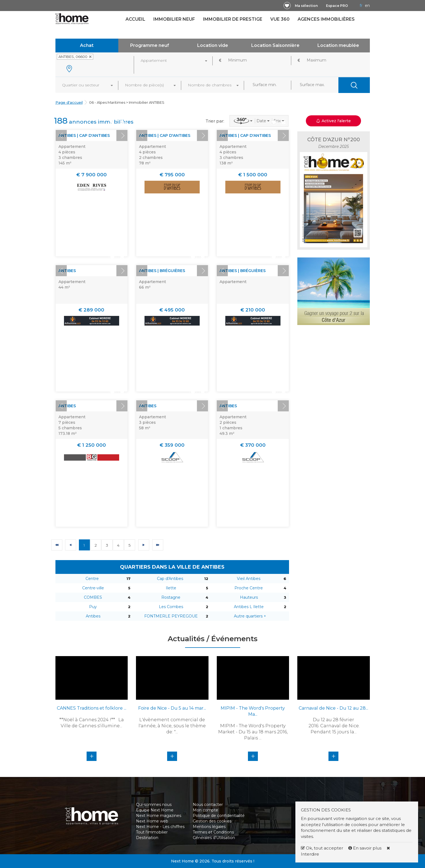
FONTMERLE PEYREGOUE (171, 616)
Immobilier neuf (174, 19)
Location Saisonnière (275, 45)
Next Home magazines (159, 816)
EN (367, 6)
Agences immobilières (326, 19)
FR (361, 6)
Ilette (171, 588)
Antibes (93, 616)
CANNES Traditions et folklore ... (92, 708)
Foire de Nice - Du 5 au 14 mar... (172, 708)
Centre (92, 579)
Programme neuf (150, 45)
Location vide (213, 45)
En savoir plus (365, 848)
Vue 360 (280, 19)
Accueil (135, 19)
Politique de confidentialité (219, 816)
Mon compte (205, 810)
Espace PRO (337, 6)
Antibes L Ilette (249, 607)
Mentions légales (209, 827)
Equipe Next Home (155, 810)
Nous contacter (208, 805)
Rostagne (171, 597)
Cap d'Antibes (170, 579)
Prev (61, 135)
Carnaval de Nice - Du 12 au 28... (333, 708)
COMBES (93, 597)
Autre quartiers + (250, 616)
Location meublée (338, 45)
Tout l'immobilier (152, 832)
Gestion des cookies (212, 821)
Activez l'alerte (334, 121)
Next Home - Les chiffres (160, 827)
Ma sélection (306, 6)
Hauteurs (249, 597)
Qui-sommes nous (154, 805)
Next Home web (152, 821)
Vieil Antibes (249, 579)
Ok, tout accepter (322, 848)
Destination (147, 838)
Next (122, 135)
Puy (93, 607)
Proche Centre (249, 588)
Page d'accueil (69, 102)
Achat (87, 45)
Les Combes (171, 607)
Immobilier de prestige (233, 19)
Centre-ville (93, 588)
